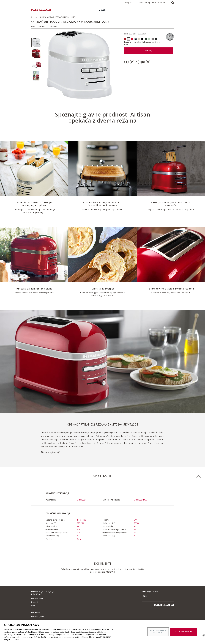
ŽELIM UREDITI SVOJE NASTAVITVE (158, 633)
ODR (33, 606)
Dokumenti (53, 26)
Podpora (129, 3)
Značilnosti (42, 26)
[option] (36, 43)
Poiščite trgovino (38, 617)
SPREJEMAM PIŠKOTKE (184, 633)
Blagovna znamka (38, 598)
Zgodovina (35, 602)
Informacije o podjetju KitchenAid (152, 3)
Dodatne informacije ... (52, 452)
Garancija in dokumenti (40, 620)
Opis (33, 26)
